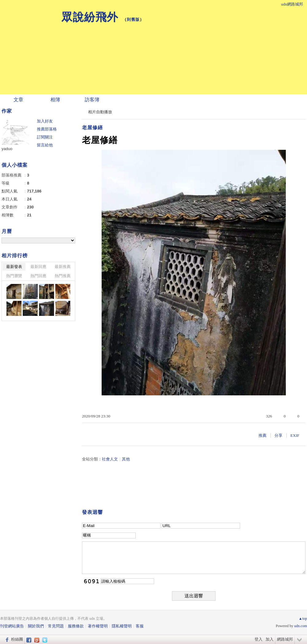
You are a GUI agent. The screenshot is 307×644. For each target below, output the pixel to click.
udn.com (301, 626)
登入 (258, 639)
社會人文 (110, 459)
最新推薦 (63, 267)
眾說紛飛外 (90, 17)
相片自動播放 (100, 112)
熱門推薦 (63, 276)
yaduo (7, 149)
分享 (278, 435)
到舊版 (133, 19)
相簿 (55, 100)
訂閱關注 (45, 137)
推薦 (262, 435)
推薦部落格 (47, 129)
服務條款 (76, 626)
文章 (18, 100)
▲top (303, 619)
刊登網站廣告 (12, 626)
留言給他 (45, 145)
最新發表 (14, 267)
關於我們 (36, 626)
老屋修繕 (92, 128)
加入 (270, 639)
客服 (140, 626)
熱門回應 (38, 276)
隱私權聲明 (122, 626)
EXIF (295, 435)
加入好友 (45, 121)
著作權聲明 (98, 626)
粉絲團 (17, 639)
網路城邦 (285, 639)
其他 (126, 459)
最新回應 (38, 267)
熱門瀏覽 (14, 276)
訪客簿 (92, 100)
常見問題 (56, 626)
